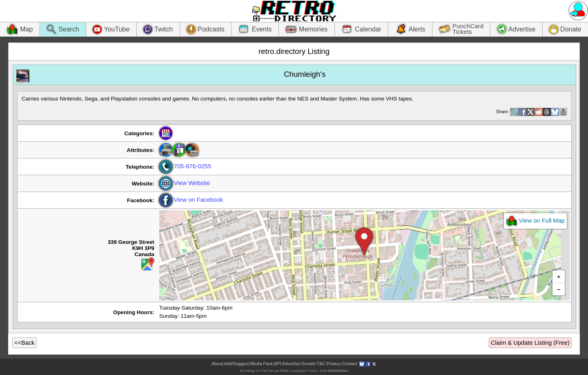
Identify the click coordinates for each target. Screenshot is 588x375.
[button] (364, 242)
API (277, 364)
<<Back (24, 343)
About (217, 364)
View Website (185, 183)
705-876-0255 (185, 166)
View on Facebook (191, 200)
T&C (321, 364)
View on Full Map (535, 221)
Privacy (334, 364)
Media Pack (261, 364)
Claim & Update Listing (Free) (530, 343)
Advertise (291, 364)
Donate (308, 364)
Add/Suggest (237, 364)
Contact (350, 364)
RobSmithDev (338, 371)
